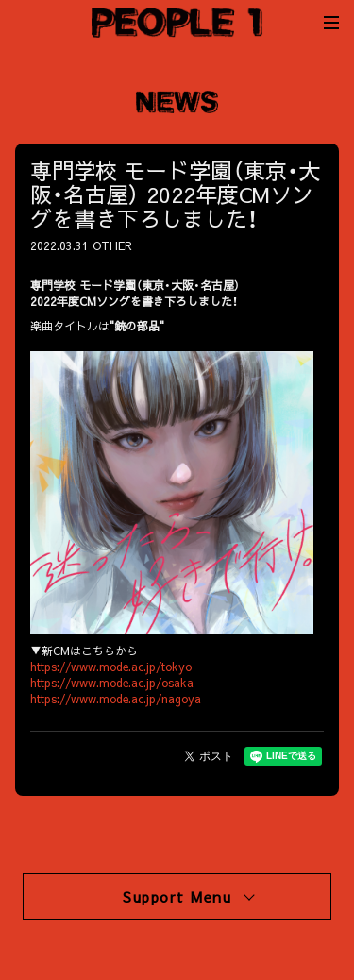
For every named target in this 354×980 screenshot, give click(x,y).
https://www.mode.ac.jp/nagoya (116, 699)
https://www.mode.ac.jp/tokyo (111, 667)
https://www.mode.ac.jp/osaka (112, 683)
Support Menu (188, 896)
